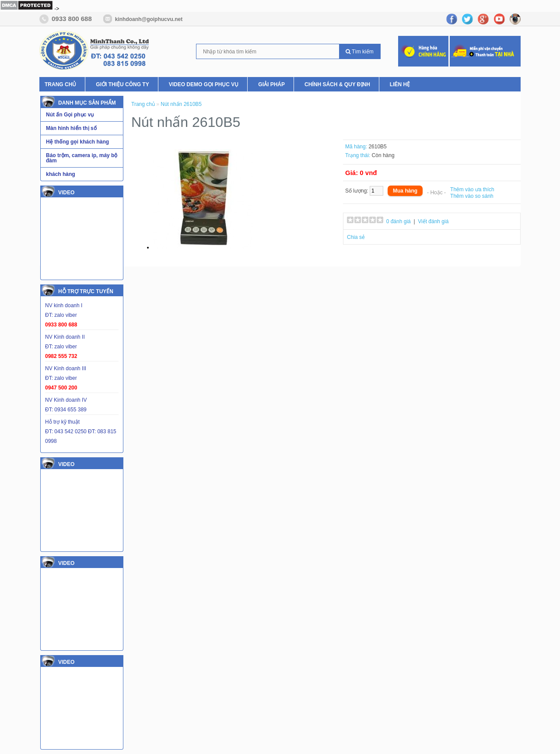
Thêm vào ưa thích (472, 189)
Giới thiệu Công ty (122, 84)
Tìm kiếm (360, 52)
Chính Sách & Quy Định (337, 84)
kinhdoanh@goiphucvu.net (149, 19)
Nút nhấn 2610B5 (181, 104)
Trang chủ (60, 84)
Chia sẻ (356, 237)
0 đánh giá (399, 221)
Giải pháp (271, 84)
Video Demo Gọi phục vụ (204, 84)
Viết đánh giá (433, 221)
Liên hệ (400, 84)
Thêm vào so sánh (472, 196)
